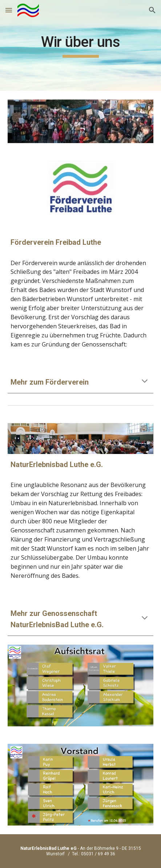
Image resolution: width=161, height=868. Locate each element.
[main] (80, 45)
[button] (9, 10)
